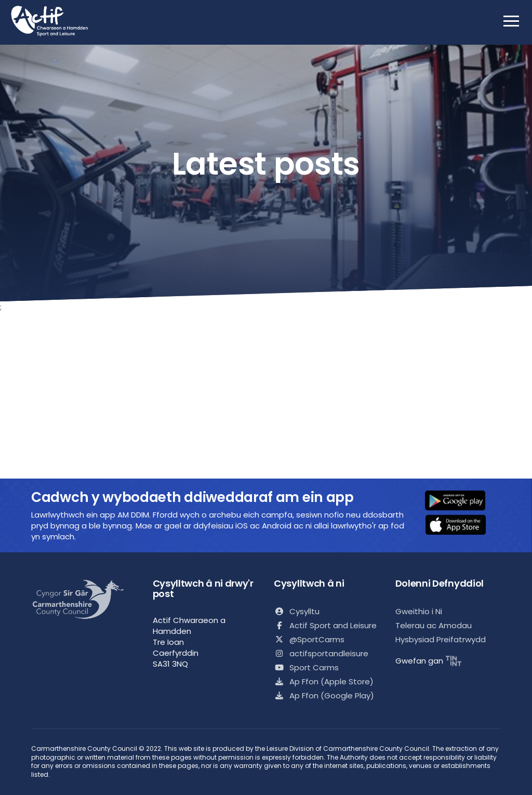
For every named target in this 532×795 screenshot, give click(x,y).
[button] (462, 501)
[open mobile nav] (511, 21)
